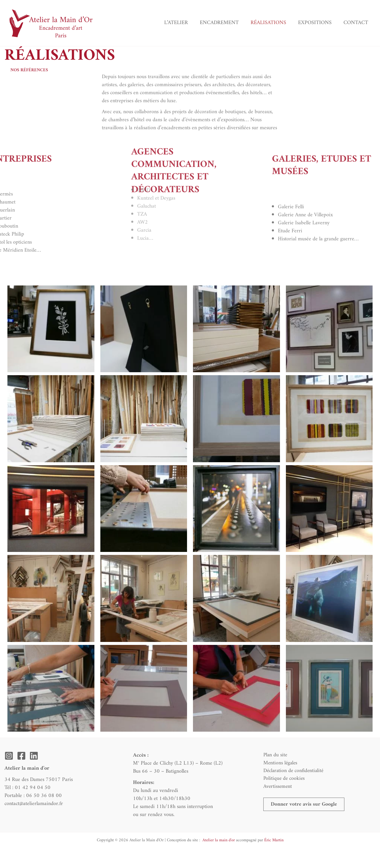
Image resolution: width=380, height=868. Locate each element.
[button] (304, 806)
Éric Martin (274, 840)
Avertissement (277, 787)
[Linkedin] (34, 756)
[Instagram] (9, 756)
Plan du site (274, 755)
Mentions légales (279, 763)
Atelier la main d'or (218, 840)
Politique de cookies (283, 779)
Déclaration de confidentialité (293, 771)
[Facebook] (21, 756)
